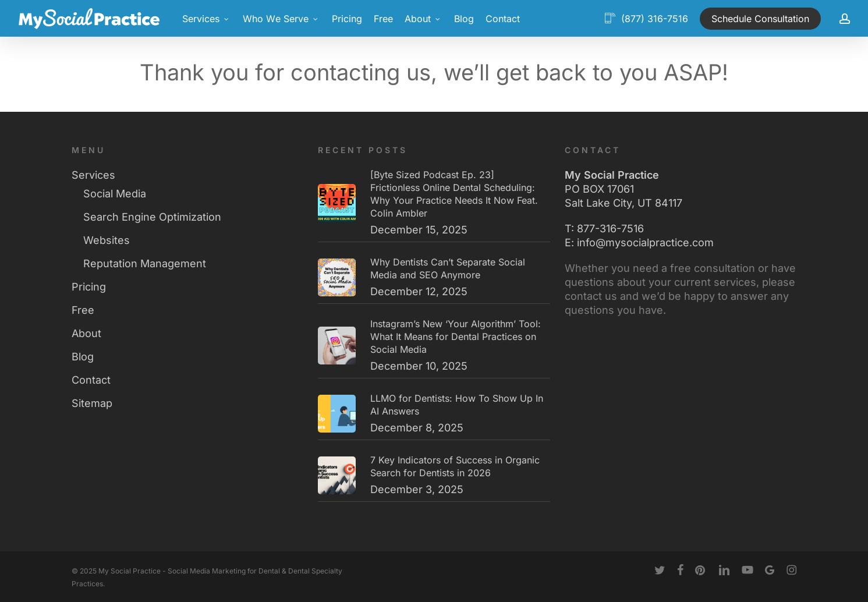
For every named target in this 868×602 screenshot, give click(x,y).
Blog (83, 357)
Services (93, 175)
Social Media (115, 194)
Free (83, 310)
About (86, 333)
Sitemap (92, 403)
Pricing (89, 287)
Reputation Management (145, 263)
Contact (91, 380)
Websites (107, 240)
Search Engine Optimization (152, 217)
